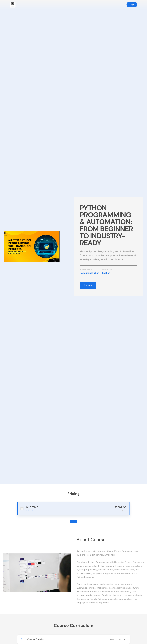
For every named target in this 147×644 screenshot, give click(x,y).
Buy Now (88, 285)
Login (132, 5)
